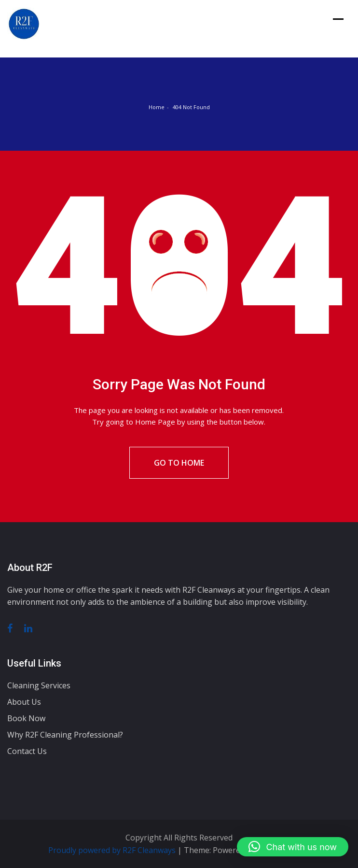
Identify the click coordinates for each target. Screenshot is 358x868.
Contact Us (27, 751)
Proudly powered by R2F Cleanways (113, 850)
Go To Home (179, 463)
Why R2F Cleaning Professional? (65, 735)
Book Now (26, 718)
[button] (293, 847)
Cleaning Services (39, 685)
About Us (24, 702)
